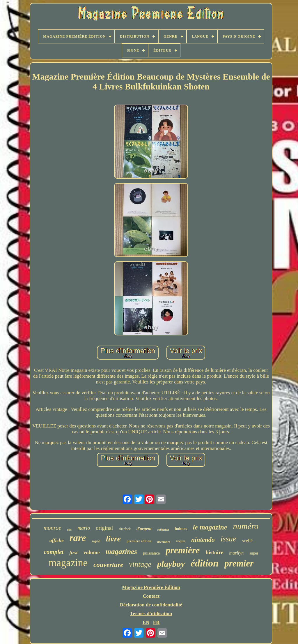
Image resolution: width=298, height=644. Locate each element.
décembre (164, 542)
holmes (181, 529)
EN (146, 622)
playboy (171, 564)
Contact (151, 596)
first (73, 553)
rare (78, 538)
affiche (57, 540)
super (254, 553)
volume (92, 552)
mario (84, 528)
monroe (52, 528)
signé (96, 541)
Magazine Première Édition (151, 587)
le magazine (210, 527)
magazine (68, 563)
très (69, 529)
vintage (140, 564)
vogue (181, 541)
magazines (121, 551)
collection (163, 530)
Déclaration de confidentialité (151, 605)
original (104, 528)
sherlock (125, 529)
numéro (246, 526)
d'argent (144, 529)
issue (228, 539)
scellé (247, 541)
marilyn (236, 553)
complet (54, 552)
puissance (151, 553)
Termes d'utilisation (151, 614)
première (183, 550)
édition (205, 563)
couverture (108, 565)
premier (239, 563)
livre (113, 539)
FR (156, 622)
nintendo (203, 540)
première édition (139, 541)
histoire (215, 552)
